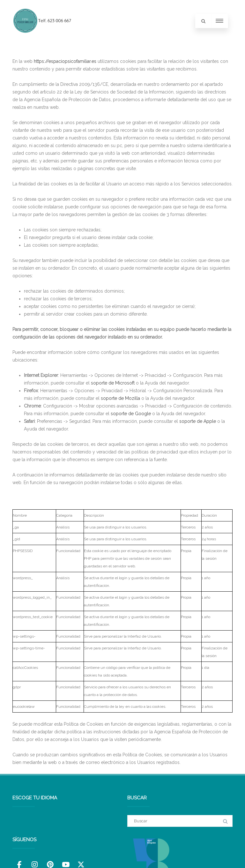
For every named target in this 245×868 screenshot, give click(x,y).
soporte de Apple (198, 421)
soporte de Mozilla (120, 398)
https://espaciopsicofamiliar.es (65, 61)
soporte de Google (131, 414)
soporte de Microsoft (113, 383)
